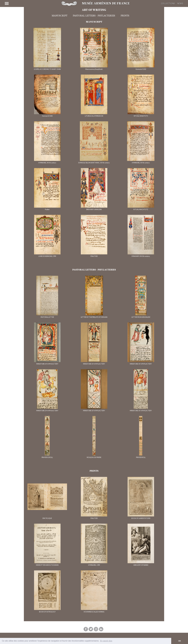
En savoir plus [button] (106, 641)
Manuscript (60, 16)
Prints (125, 16)
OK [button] (180, 641)
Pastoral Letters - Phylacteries (94, 16)
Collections (168, 4)
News (180, 4)
